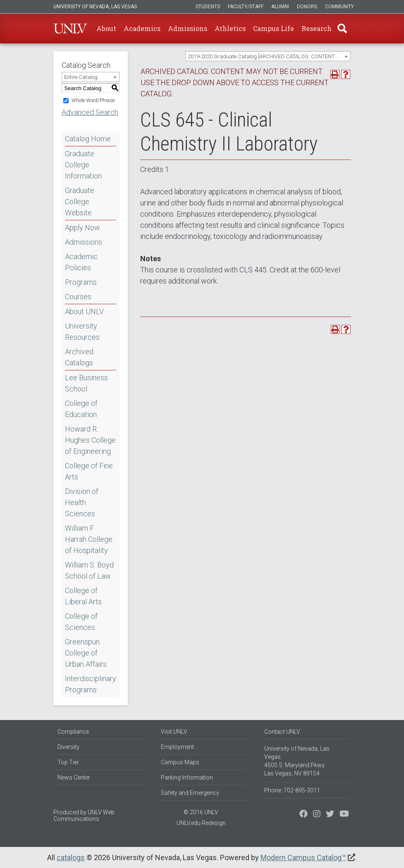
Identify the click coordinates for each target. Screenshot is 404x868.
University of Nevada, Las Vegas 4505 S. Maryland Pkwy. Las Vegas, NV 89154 (297, 761)
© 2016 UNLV (201, 812)
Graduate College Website (80, 201)
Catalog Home (88, 139)
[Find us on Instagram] (330, 815)
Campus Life (274, 28)
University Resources (82, 331)
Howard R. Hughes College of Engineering (90, 440)
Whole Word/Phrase (93, 100)
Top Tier (68, 762)
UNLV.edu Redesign (201, 823)
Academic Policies (81, 262)
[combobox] (268, 56)
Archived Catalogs (79, 357)
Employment (177, 747)
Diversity (68, 747)
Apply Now (82, 228)
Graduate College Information (83, 165)
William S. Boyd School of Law (89, 570)
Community (339, 7)
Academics (142, 28)
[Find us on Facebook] (304, 815)
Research (317, 28)
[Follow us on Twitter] (317, 815)
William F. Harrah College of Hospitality (89, 539)
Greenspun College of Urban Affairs (86, 653)
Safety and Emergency (190, 793)
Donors (307, 7)
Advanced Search (90, 112)
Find (342, 29)
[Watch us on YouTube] (344, 815)
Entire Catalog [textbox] (81, 77)
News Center (74, 777)
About (106, 28)
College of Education (81, 409)
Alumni (280, 7)
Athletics (230, 28)
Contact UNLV (282, 732)
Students (208, 7)
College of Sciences (81, 622)
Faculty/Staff (246, 7)
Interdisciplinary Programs (91, 684)
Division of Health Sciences (82, 502)
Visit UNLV (174, 732)
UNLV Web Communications (84, 816)
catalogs (71, 857)
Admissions (188, 28)
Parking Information (187, 777)
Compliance (73, 732)
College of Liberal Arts (83, 596)
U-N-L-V (70, 29)
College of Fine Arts (89, 471)
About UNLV (84, 311)
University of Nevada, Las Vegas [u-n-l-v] (95, 7)
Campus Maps (180, 762)
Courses (78, 297)
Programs (81, 282)
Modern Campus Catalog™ (303, 857)
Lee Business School (86, 383)
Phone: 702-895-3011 (292, 790)
